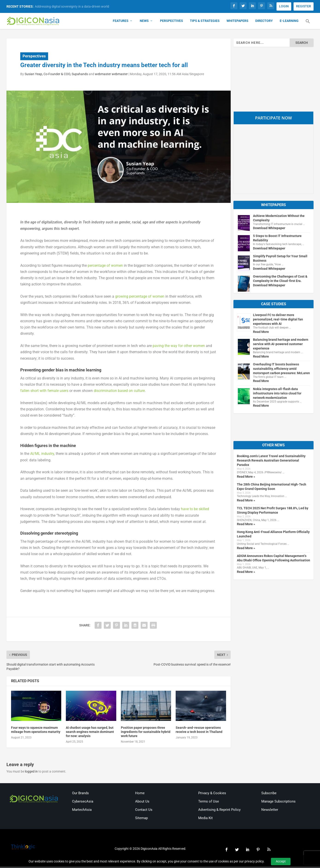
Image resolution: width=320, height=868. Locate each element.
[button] (308, 25)
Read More (261, 333)
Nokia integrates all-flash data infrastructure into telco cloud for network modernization (277, 394)
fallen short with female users (44, 392)
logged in (31, 773)
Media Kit (205, 819)
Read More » (246, 478)
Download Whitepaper (269, 229)
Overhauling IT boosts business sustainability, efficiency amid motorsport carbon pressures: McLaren (281, 370)
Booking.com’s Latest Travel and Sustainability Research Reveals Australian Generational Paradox (271, 462)
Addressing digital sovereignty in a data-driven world (72, 6)
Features (121, 22)
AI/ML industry (42, 455)
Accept (281, 861)
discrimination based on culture (119, 392)
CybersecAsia (83, 803)
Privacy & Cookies (212, 794)
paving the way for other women (179, 347)
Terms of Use (209, 803)
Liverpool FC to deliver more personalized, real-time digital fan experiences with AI (278, 321)
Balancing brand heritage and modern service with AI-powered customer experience (281, 345)
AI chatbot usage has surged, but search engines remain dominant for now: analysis (90, 733)
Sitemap (141, 819)
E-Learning (289, 22)
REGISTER (304, 6)
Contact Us (144, 811)
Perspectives (172, 22)
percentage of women (105, 267)
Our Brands (80, 794)
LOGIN (284, 6)
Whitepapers (237, 22)
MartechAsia (82, 811)
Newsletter (270, 811)
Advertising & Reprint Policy (219, 811)
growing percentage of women (140, 298)
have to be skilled (195, 510)
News (144, 22)
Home (140, 794)
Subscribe (269, 794)
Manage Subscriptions (278, 803)
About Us (142, 803)
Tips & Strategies (205, 22)
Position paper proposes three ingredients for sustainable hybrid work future (146, 733)
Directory (264, 22)
